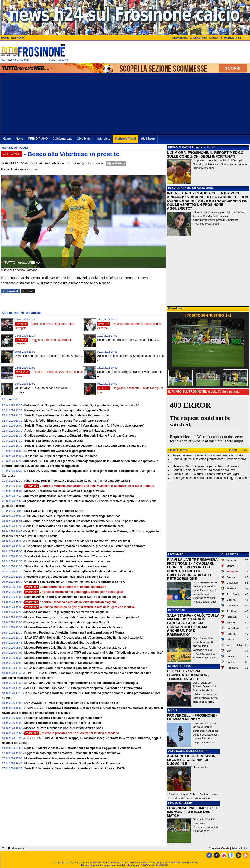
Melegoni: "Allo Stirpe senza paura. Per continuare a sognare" (67, 421)
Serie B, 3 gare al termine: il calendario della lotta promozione (67, 415)
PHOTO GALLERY (181, 803)
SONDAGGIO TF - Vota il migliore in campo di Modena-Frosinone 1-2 (71, 703)
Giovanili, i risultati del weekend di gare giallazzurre (60, 451)
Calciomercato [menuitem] (62, 139)
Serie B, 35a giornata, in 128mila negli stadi (54, 441)
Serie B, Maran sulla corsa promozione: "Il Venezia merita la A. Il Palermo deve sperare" (84, 426)
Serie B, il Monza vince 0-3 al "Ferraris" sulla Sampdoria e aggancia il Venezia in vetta (83, 748)
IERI (244, 450)
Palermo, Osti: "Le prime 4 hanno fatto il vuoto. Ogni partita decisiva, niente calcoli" (82, 405)
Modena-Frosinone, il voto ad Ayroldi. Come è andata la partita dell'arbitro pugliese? (82, 617)
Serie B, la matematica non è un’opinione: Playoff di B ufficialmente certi (74, 526)
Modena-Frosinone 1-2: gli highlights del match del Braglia (65, 612)
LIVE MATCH (177, 554)
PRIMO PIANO (178, 148)
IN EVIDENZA (177, 188)
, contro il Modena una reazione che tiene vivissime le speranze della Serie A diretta (89, 486)
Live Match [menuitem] (85, 139)
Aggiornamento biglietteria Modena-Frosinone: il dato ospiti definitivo (72, 753)
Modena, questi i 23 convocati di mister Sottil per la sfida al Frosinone (72, 763)
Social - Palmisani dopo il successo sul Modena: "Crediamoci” (67, 556)
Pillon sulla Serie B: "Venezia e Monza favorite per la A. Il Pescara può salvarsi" (79, 481)
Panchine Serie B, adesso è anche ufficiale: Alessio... (49, 356)
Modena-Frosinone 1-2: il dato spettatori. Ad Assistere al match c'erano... (74, 627)
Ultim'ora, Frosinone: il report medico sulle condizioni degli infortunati (73, 516)
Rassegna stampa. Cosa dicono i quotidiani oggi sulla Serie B (67, 410)
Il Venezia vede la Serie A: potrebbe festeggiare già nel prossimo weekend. (75, 551)
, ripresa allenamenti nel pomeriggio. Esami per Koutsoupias (74, 592)
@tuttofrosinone (92, 163)
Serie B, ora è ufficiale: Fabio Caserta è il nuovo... (129, 340)
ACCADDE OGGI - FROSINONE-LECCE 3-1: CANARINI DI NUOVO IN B (193, 760)
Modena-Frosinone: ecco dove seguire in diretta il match (63, 723)
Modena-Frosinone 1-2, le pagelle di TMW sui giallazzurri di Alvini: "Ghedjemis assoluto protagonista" (94, 653)
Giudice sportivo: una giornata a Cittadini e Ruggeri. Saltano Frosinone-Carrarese (80, 436)
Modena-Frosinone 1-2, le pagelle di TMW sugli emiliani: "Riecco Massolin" (76, 658)
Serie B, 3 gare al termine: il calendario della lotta (204, 470)
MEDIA (173, 710)
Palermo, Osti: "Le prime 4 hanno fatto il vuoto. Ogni (206, 474)
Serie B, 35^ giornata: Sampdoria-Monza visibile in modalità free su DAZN (75, 768)
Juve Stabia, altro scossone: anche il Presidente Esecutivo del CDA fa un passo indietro (85, 521)
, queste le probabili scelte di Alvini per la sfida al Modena (72, 733)
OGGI (233, 450)
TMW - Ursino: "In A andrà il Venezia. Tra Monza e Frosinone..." (67, 566)
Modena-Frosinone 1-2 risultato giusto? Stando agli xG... (63, 643)
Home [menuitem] (7, 139)
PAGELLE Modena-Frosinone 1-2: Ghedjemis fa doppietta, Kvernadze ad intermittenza (83, 688)
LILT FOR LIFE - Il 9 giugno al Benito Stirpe (54, 511)
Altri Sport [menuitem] (148, 139)
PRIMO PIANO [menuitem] (38, 139)
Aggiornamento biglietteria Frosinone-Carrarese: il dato (208, 455)
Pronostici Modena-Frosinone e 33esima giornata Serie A (63, 718)
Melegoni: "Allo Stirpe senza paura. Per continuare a (206, 466)
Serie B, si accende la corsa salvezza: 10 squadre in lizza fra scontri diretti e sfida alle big (85, 446)
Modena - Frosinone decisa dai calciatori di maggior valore (65, 491)
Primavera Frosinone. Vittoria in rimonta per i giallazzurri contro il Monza (74, 633)
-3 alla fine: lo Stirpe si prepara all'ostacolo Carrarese (61, 456)
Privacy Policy (240, 848)
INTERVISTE (177, 610)
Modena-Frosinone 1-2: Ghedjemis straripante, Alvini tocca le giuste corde (75, 648)
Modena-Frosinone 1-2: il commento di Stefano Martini (62, 663)
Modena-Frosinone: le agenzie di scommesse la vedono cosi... (67, 758)
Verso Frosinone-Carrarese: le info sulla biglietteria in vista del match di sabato (79, 571)
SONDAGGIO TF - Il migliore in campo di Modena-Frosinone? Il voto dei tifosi (77, 541)
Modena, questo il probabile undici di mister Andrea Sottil (64, 728)
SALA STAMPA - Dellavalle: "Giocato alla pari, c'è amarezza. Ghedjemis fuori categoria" (84, 638)
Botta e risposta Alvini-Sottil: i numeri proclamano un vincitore (67, 561)
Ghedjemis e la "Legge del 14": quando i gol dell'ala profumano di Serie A (75, 582)
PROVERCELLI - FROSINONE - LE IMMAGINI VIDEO (192, 717)
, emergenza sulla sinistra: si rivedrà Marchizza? (65, 587)
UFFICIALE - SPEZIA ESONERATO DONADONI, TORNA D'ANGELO (188, 675)
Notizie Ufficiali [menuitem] (125, 139)
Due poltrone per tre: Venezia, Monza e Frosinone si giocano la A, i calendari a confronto (85, 546)
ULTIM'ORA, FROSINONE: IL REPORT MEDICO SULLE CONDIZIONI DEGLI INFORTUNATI (205, 154)
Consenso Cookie (219, 848)
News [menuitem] (19, 139)
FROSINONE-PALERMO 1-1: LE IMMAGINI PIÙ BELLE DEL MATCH (193, 812)
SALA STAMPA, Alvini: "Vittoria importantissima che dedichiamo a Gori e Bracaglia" (82, 683)
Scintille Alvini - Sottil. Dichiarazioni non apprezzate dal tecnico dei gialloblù (77, 597)
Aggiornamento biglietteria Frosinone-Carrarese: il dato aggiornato (70, 431)
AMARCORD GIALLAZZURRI (188, 751)
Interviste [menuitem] (104, 139)
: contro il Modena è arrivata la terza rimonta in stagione (71, 602)
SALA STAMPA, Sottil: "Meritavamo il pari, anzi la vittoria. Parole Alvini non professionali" (86, 668)
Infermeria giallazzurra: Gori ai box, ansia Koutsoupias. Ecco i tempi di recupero (79, 496)
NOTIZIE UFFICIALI (181, 666)
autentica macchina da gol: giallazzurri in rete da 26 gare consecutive (80, 607)
